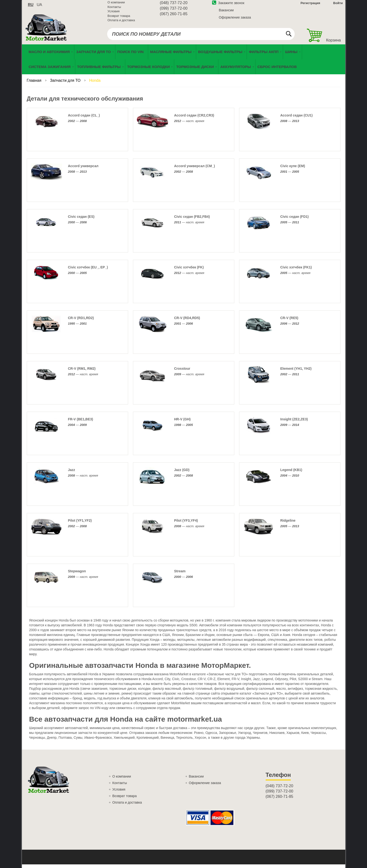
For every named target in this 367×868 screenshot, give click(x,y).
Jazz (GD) (182, 474)
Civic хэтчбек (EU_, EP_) (88, 271)
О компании (116, 5)
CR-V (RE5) (289, 322)
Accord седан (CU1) (297, 119)
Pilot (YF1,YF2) (80, 524)
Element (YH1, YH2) (296, 372)
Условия (114, 14)
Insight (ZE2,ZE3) (294, 423)
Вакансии (226, 13)
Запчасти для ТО (66, 84)
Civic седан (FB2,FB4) (192, 220)
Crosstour (182, 372)
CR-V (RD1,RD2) (81, 322)
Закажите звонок (228, 6)
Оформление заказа (235, 20)
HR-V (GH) (182, 423)
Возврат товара (119, 18)
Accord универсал (83, 170)
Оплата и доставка (121, 23)
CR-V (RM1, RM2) (82, 372)
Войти (338, 6)
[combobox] (201, 37)
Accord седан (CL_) (84, 119)
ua (39, 7)
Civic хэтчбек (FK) (189, 271)
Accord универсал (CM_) (195, 170)
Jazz (72, 474)
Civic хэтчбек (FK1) (296, 271)
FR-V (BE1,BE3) (81, 423)
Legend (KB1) (291, 474)
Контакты (114, 10)
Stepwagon (77, 575)
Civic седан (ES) (81, 220)
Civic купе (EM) (293, 170)
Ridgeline (288, 524)
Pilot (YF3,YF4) (186, 524)
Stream (180, 575)
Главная (35, 84)
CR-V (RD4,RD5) (187, 322)
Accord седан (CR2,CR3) (194, 119)
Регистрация (310, 6)
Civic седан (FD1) (295, 220)
